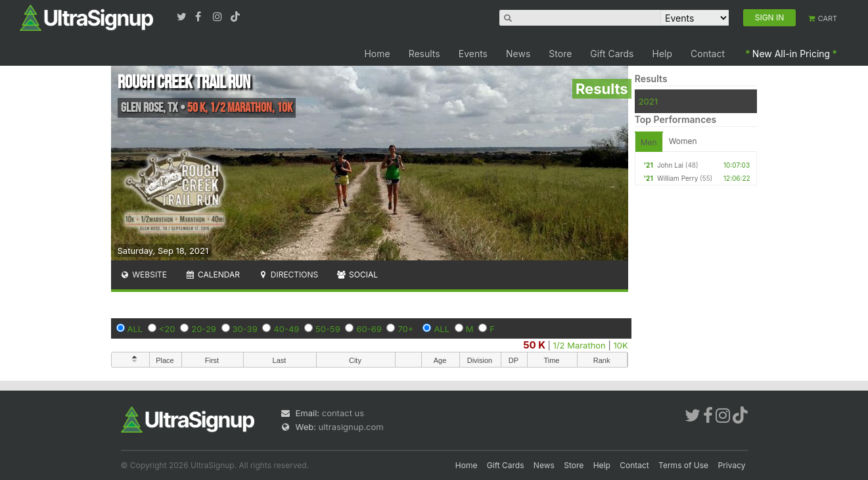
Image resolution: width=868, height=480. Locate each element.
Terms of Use (683, 465)
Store (560, 54)
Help (663, 54)
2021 (648, 101)
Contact (708, 54)
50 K (534, 345)
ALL (135, 329)
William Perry (677, 178)
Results (424, 54)
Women (683, 141)
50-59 (328, 329)
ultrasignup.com (351, 427)
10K (620, 345)
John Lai (670, 165)
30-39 (245, 329)
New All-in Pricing (791, 54)
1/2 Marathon (580, 345)
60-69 (369, 329)
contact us (343, 413)
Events (473, 54)
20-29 (204, 329)
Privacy (732, 465)
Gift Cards (612, 54)
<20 (167, 329)
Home (377, 54)
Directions (288, 275)
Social (357, 275)
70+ (405, 329)
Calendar (213, 275)
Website (144, 275)
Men (649, 142)
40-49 (286, 329)
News (518, 54)
